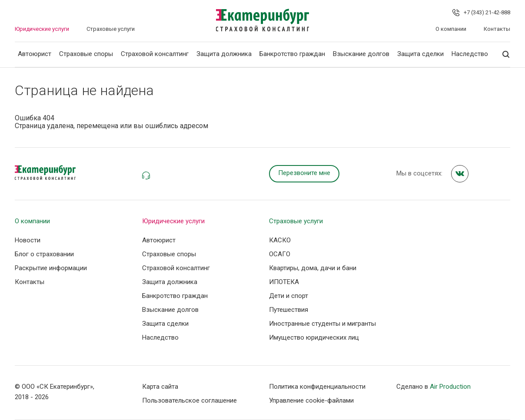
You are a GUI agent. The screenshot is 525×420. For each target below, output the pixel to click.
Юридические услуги (42, 29)
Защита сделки (420, 54)
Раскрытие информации (51, 268)
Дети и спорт (289, 296)
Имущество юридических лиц (314, 337)
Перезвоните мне (304, 173)
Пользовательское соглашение (189, 400)
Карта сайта (160, 387)
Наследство (470, 54)
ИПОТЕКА (284, 282)
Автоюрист (35, 54)
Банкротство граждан (292, 54)
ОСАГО (280, 254)
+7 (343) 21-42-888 (487, 12)
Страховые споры (86, 54)
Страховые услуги (111, 29)
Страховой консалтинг (155, 54)
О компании (451, 29)
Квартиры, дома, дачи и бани (313, 268)
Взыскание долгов (361, 54)
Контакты (497, 29)
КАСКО (280, 240)
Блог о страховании (44, 254)
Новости (28, 240)
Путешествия (289, 310)
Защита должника (224, 54)
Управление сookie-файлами (311, 400)
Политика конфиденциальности (317, 387)
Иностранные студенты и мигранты (322, 324)
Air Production (450, 387)
